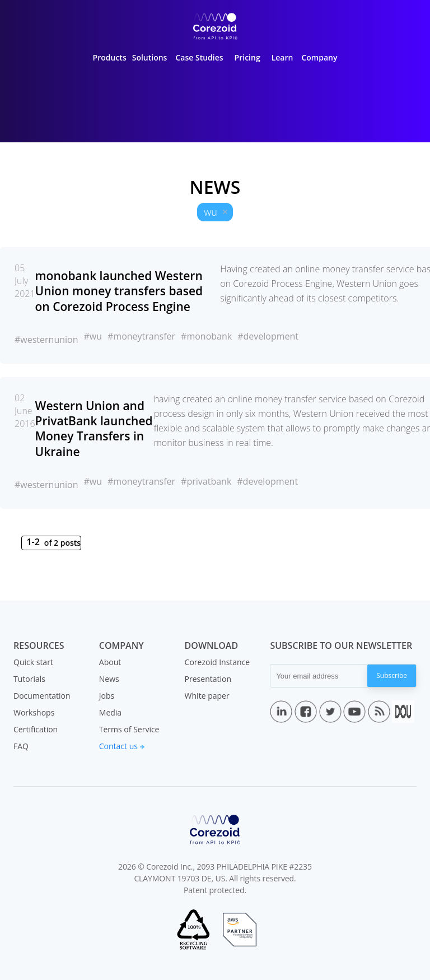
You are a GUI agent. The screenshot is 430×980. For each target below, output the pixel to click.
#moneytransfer (141, 336)
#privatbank (206, 481)
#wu (93, 336)
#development (268, 336)
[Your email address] (319, 676)
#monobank (206, 336)
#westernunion (46, 340)
